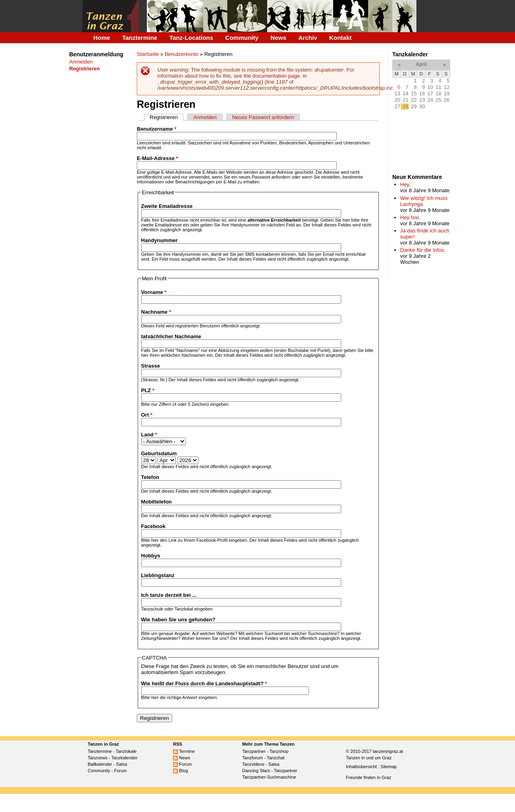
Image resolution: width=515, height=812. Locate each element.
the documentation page (272, 76)
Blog (180, 771)
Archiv (308, 38)
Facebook (153, 526)
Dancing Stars (256, 771)
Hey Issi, (410, 217)
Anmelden (81, 62)
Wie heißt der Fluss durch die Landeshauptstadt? (204, 684)
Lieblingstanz (158, 575)
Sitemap (389, 767)
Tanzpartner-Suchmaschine (269, 777)
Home (102, 38)
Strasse (151, 366)
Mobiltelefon (157, 502)
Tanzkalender (125, 758)
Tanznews (98, 758)
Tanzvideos (253, 764)
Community (242, 38)
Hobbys (151, 556)
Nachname (156, 312)
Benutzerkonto (181, 54)
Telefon (150, 477)
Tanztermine (140, 38)
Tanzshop (279, 751)
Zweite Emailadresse (167, 206)
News (278, 38)
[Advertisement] (94, 210)
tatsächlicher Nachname (171, 336)
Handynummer (160, 240)
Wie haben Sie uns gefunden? (178, 620)
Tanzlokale (126, 751)
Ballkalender (100, 764)
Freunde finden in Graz (369, 777)
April (421, 64)
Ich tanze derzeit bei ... (169, 595)
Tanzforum (252, 758)
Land (149, 435)
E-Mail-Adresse (158, 158)
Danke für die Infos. (423, 250)
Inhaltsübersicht (362, 767)
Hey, (406, 184)
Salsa (122, 764)
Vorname (154, 292)
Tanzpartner (254, 751)
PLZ (148, 390)
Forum (120, 771)
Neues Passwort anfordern (263, 117)
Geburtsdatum (159, 453)
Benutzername (157, 129)
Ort (147, 415)
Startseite (148, 54)
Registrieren (167, 117)
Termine (184, 751)
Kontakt (340, 38)
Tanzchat (276, 758)
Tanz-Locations (191, 38)
